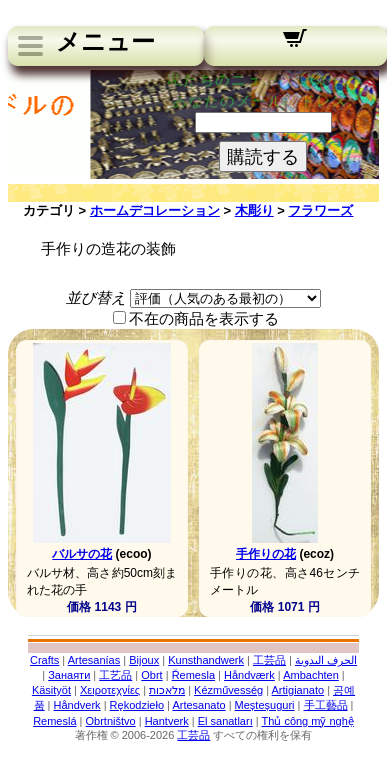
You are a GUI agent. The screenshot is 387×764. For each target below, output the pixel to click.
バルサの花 (82, 554)
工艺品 (115, 675)
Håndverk (77, 705)
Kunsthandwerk (206, 660)
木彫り (254, 210)
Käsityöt (51, 690)
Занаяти (69, 675)
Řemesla (193, 675)
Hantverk (167, 721)
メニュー (105, 42)
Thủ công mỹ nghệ (307, 721)
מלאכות (167, 690)
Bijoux (144, 660)
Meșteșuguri (265, 705)
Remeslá (54, 721)
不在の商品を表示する (204, 318)
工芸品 (269, 660)
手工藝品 (326, 705)
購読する (263, 157)
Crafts (44, 660)
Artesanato (198, 705)
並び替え (96, 297)
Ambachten (311, 675)
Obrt (151, 675)
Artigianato (298, 690)
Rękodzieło (137, 705)
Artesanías (94, 660)
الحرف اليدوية (326, 660)
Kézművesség (228, 690)
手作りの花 (266, 554)
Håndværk (249, 675)
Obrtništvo (111, 721)
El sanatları (225, 721)
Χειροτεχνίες (110, 690)
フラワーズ (320, 210)
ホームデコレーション (155, 210)
